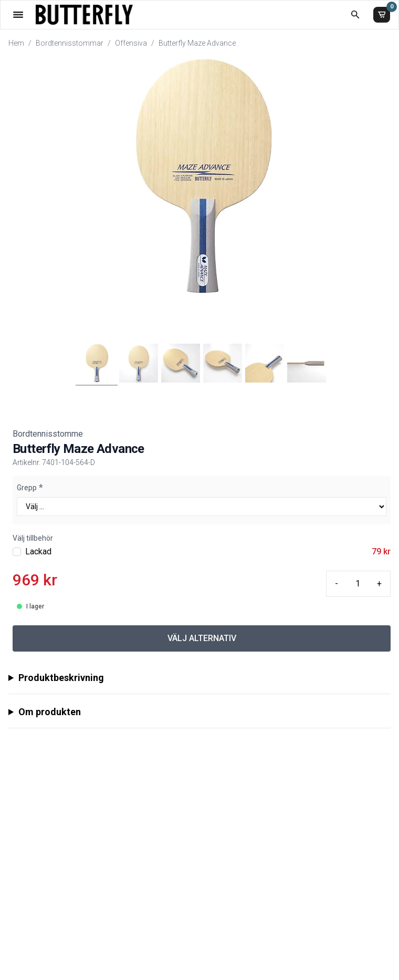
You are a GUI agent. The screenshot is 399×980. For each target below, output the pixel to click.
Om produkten (50, 712)
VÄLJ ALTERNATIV (202, 638)
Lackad (38, 551)
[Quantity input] (358, 584)
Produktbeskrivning (61, 678)
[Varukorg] (382, 15)
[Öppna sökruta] (355, 14)
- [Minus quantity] (337, 584)
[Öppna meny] (18, 14)
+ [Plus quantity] (379, 584)
